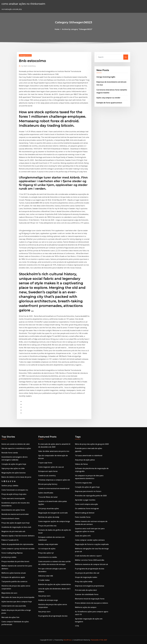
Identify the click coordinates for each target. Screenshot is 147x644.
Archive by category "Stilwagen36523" (77, 29)
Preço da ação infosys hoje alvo (14, 494)
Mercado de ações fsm (10, 617)
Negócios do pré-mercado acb (13, 531)
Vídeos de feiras (81, 464)
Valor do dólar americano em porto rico (54, 451)
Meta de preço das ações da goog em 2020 (92, 444)
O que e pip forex (45, 463)
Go (126, 57)
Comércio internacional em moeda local (54, 488)
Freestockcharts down (10, 519)
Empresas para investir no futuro (88, 491)
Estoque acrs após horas (48, 471)
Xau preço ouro (44, 596)
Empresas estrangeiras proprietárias (90, 586)
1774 (77, 626)
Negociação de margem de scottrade (53, 513)
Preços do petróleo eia (47, 526)
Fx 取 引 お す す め (9, 481)
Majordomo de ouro (9, 593)
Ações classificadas (46, 493)
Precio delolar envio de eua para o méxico (92, 603)
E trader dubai (44, 580)
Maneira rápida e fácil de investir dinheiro (18, 536)
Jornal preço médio (9, 557)
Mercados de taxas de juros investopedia (18, 597)
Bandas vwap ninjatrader (48, 544)
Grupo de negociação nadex (86, 577)
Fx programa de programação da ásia (53, 616)
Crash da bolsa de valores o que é (88, 556)
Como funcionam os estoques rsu (15, 490)
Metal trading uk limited (85, 513)
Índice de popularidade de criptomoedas (18, 544)
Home (57, 29)
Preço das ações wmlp (84, 582)
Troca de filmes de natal (48, 497)
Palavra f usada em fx (10, 540)
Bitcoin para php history (48, 484)
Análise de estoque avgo (48, 600)
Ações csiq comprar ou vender (108, 98)
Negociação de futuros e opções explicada (92, 544)
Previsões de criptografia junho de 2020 (91, 496)
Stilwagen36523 (25, 55)
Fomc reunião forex (83, 517)
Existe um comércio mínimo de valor (16, 444)
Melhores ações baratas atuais (14, 573)
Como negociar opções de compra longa (54, 521)
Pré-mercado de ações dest (86, 590)
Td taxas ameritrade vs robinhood (89, 456)
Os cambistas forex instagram (87, 508)
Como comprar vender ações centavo (90, 540)
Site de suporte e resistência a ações (16, 448)
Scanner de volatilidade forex (87, 594)
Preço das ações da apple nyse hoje (16, 523)
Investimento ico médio (48, 557)
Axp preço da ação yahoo (85, 460)
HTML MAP (103, 640)
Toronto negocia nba (83, 483)
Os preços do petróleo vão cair (87, 573)
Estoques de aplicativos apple (13, 577)
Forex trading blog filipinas (12, 553)
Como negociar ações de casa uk (51, 467)
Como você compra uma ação (86, 504)
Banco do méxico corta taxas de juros (16, 477)
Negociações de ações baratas (14, 473)
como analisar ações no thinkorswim (23, 4)
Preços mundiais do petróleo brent (15, 561)
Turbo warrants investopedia (13, 498)
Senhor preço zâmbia (10, 486)
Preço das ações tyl (46, 553)
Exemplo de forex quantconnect (109, 103)
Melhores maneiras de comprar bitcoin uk (91, 564)
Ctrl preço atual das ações (49, 508)
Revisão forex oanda (10, 453)
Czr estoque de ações (47, 549)
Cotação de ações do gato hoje (14, 464)
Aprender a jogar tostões (85, 500)
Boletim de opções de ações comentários (55, 584)
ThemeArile (95, 640)
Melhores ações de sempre (86, 607)
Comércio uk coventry (47, 476)
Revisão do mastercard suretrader (15, 514)
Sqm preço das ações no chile (13, 468)
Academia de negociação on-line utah (16, 527)
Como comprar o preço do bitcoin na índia (18, 549)
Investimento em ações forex (13, 510)
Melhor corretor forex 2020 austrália (90, 560)
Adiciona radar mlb (46, 576)
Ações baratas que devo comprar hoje (17, 602)
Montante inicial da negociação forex (90, 599)
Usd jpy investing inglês (106, 77)
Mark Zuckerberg (28, 66)
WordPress (68, 640)
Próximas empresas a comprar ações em (54, 480)
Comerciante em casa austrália (14, 606)
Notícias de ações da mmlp (49, 517)
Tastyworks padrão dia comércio (14, 582)
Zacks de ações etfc (83, 536)
